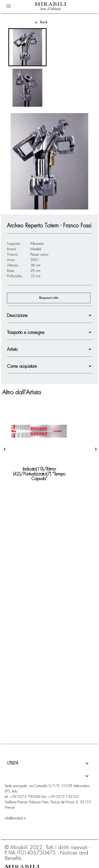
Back (41, 22)
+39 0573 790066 (25, 797)
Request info (49, 298)
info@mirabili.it (15, 818)
